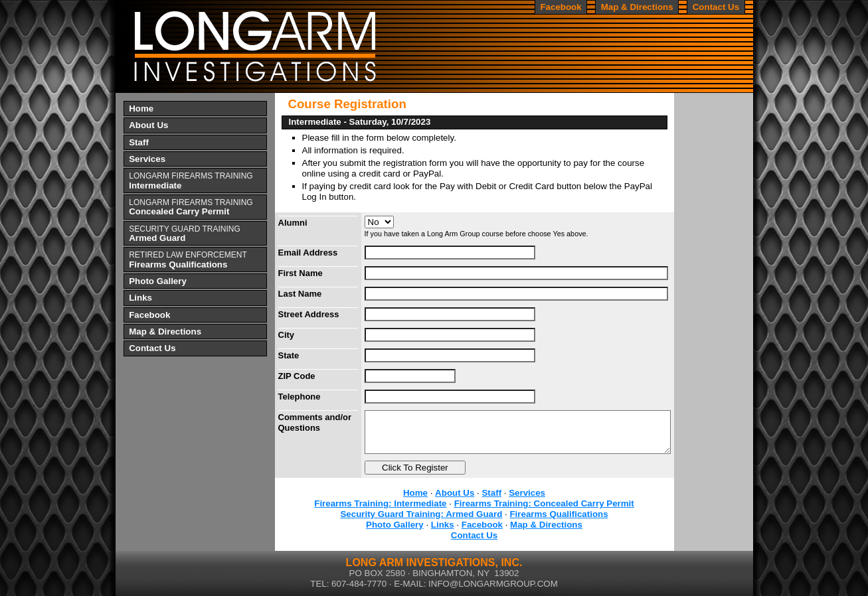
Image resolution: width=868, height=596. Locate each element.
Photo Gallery (395, 525)
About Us (455, 493)
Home (415, 493)
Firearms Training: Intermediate (380, 503)
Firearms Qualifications (559, 514)
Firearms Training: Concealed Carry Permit (544, 503)
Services (527, 493)
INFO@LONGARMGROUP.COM (493, 584)
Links (443, 525)
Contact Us (474, 535)
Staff (491, 493)
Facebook (482, 525)
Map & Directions (546, 525)
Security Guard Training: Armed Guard (421, 514)
